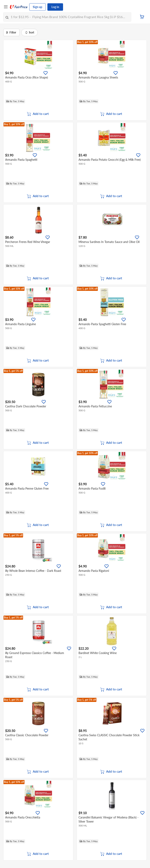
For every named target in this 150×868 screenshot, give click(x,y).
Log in (55, 7)
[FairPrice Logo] (19, 7)
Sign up (37, 7)
